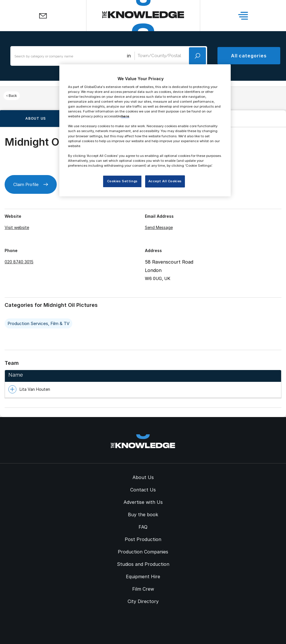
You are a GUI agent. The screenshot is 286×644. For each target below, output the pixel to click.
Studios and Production (143, 564)
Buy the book (143, 515)
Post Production (143, 539)
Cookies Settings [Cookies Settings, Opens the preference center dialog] (122, 181)
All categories (249, 56)
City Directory (143, 601)
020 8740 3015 (19, 262)
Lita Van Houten (35, 389)
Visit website (17, 227)
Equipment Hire (143, 577)
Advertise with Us (143, 502)
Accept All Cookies (165, 181)
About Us (143, 477)
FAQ (143, 527)
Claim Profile (31, 184)
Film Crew (143, 589)
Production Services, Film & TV (38, 323)
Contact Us (143, 490)
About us (36, 118)
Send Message (159, 227)
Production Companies (143, 552)
